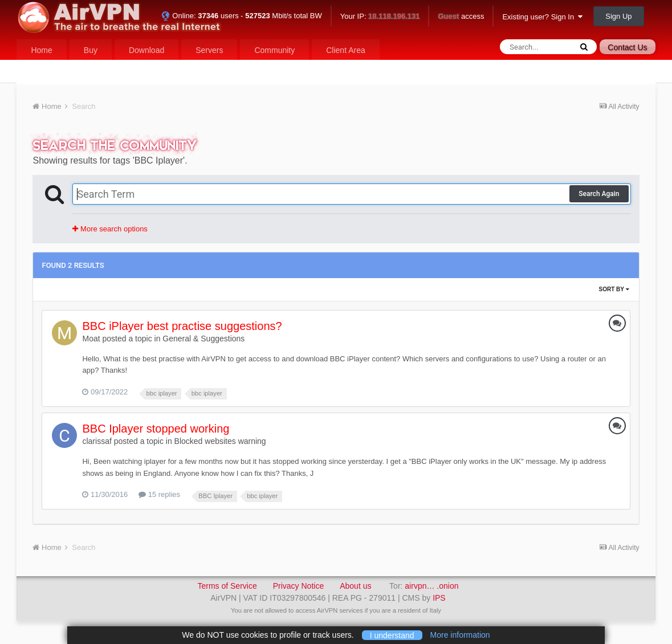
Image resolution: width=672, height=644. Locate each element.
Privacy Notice (298, 586)
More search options (110, 229)
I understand (392, 635)
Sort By (614, 289)
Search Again (599, 194)
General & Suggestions (203, 339)
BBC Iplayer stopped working (156, 429)
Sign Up (618, 16)
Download (146, 50)
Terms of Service (227, 586)
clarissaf (97, 441)
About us (355, 586)
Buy (91, 50)
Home (41, 50)
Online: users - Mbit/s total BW (242, 16)
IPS (439, 598)
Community (274, 50)
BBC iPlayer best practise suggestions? (182, 326)
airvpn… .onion (431, 586)
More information (460, 635)
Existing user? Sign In (542, 17)
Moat (91, 339)
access (461, 17)
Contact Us (627, 47)
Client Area (345, 50)
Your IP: (380, 17)
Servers (209, 50)
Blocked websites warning (220, 441)
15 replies (159, 494)
